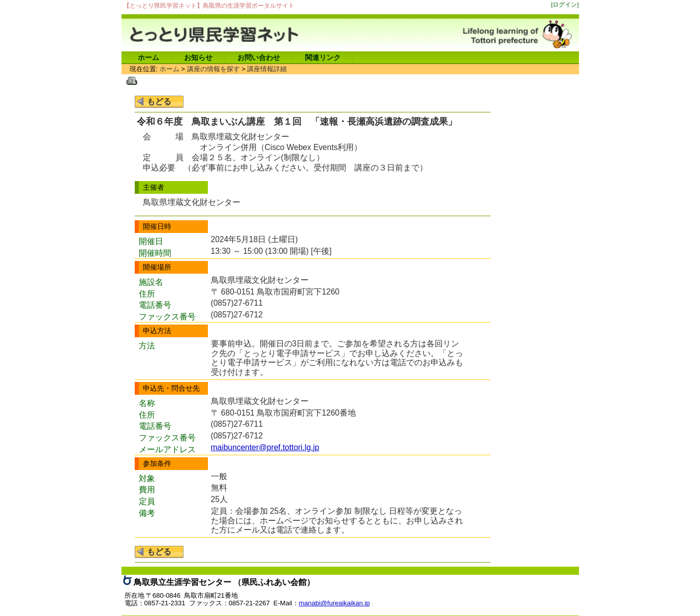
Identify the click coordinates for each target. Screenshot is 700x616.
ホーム (148, 57)
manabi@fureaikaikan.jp (334, 603)
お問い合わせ (259, 57)
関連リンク (323, 57)
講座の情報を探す (214, 69)
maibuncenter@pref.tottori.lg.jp (265, 447)
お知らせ (198, 57)
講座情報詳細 (267, 69)
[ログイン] (565, 4)
